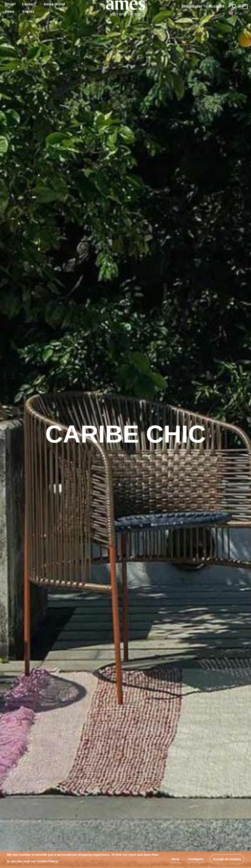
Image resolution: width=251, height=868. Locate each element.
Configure (196, 859)
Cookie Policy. (48, 861)
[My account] (216, 6)
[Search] (233, 6)
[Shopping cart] (245, 6)
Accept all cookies (227, 859)
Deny (176, 859)
